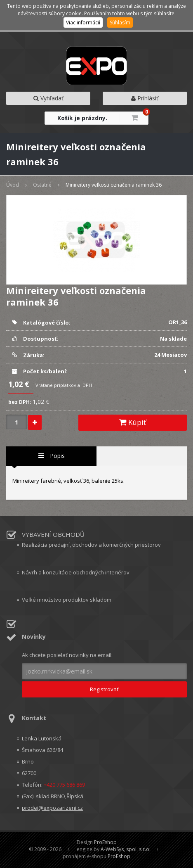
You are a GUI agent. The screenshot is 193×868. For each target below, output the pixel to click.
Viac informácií (83, 23)
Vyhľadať (48, 98)
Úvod (13, 185)
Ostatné (42, 185)
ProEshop (105, 842)
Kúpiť (133, 422)
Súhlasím (120, 23)
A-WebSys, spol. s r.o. (126, 849)
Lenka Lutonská (42, 738)
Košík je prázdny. (82, 118)
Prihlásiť (145, 98)
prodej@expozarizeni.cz (52, 808)
